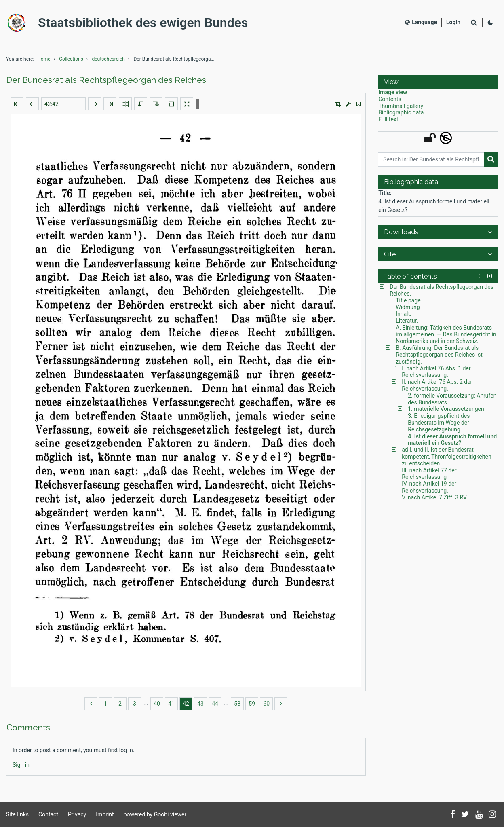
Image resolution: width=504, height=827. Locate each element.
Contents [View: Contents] (390, 99)
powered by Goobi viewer (155, 814)
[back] (91, 704)
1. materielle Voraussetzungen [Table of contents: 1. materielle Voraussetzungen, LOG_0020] (446, 409)
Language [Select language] (421, 22)
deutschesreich (108, 59)
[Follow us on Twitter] (465, 815)
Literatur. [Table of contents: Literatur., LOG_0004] (407, 321)
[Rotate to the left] (141, 104)
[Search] (474, 23)
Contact (48, 814)
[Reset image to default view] (171, 104)
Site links (17, 814)
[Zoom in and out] (216, 104)
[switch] (358, 104)
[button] (338, 104)
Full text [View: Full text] (388, 119)
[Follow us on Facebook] (453, 815)
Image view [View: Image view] (393, 92)
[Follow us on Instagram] (492, 815)
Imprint (105, 814)
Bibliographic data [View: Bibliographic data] (401, 112)
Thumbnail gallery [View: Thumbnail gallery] (401, 106)
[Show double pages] (125, 104)
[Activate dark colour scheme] (490, 23)
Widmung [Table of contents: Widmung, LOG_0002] (408, 307)
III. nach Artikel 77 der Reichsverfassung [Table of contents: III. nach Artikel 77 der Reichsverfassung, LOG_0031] (429, 474)
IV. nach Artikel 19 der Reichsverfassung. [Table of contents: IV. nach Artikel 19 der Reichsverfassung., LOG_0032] (429, 487)
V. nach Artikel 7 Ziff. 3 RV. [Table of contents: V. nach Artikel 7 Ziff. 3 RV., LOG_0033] (435, 497)
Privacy (77, 814)
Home (44, 59)
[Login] (453, 22)
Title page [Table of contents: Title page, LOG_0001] (408, 300)
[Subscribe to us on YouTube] (479, 815)
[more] (281, 704)
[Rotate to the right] (156, 104)
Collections (71, 59)
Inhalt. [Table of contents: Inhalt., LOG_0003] (404, 314)
